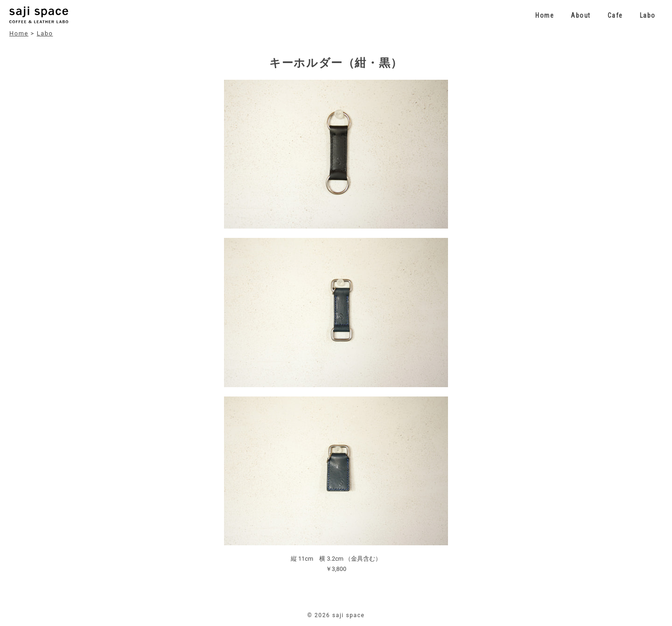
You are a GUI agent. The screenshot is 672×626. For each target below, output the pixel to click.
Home (545, 15)
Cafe (615, 15)
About (581, 15)
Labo (648, 15)
